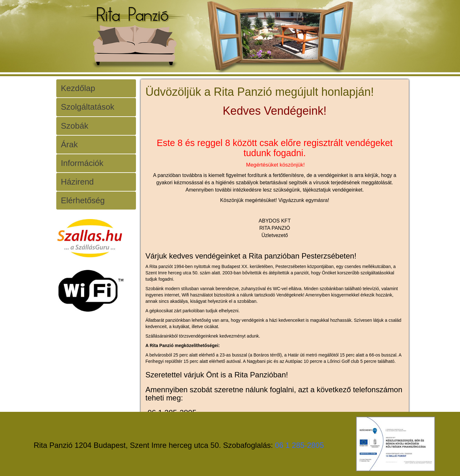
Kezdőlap (78, 88)
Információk (82, 163)
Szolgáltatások (88, 107)
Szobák (75, 126)
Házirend (77, 182)
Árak (69, 144)
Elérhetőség (83, 200)
